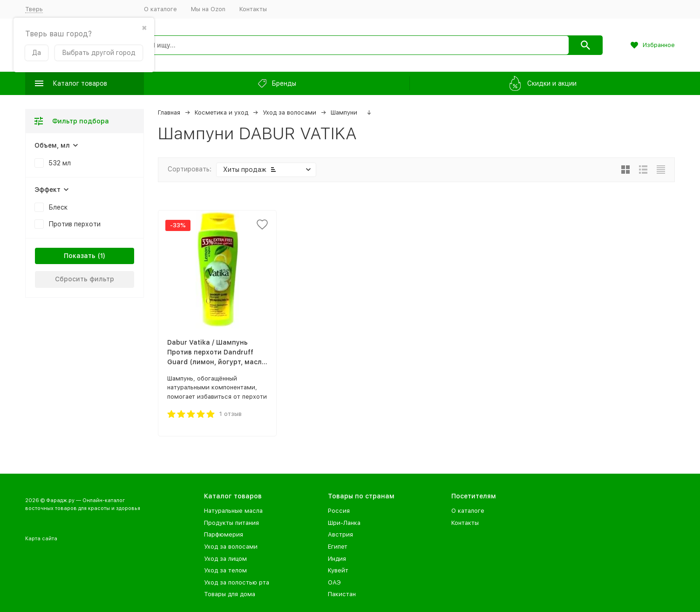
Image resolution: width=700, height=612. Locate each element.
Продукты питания (231, 523)
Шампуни (344, 112)
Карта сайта (41, 539)
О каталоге (160, 9)
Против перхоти (75, 224)
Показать (80, 256)
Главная (169, 112)
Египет (338, 547)
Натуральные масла (233, 511)
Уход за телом (225, 570)
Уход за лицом (225, 559)
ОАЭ (334, 582)
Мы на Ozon (208, 9)
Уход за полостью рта (237, 582)
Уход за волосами (289, 112)
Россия (339, 511)
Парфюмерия (224, 534)
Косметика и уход (221, 112)
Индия (337, 559)
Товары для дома (230, 594)
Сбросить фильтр (85, 279)
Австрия (340, 534)
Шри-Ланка (344, 523)
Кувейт (338, 570)
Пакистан (342, 594)
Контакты (253, 9)
